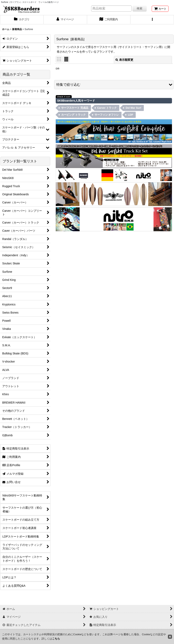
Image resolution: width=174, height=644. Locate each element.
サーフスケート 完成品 (75, 108)
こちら (56, 639)
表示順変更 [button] (124, 60)
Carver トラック (107, 108)
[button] (152, 20)
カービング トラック (73, 115)
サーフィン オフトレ (107, 115)
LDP (130, 115)
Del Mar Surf (133, 108)
